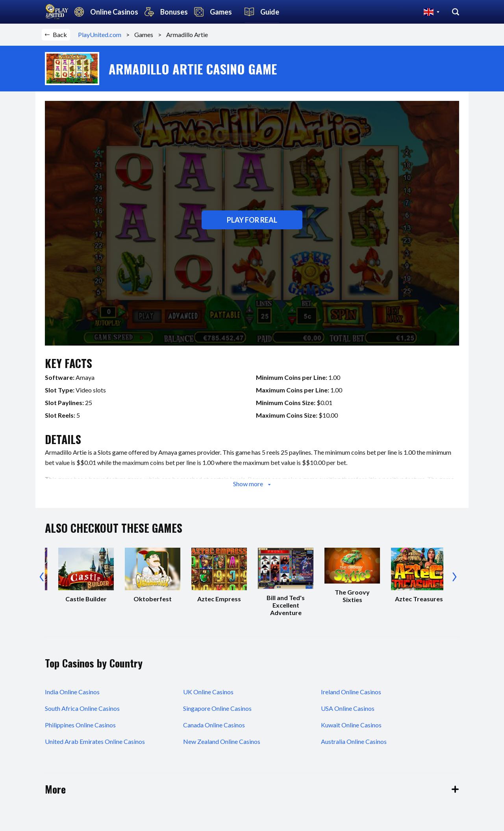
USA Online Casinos (348, 708)
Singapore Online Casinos (217, 708)
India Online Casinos (72, 692)
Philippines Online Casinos (80, 725)
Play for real (252, 220)
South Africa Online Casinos (82, 708)
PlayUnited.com (102, 34)
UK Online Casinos (208, 692)
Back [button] (56, 34)
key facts (69, 363)
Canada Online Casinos (214, 725)
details (63, 439)
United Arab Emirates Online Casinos (95, 741)
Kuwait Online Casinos (351, 725)
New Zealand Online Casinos (222, 741)
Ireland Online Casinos (351, 692)
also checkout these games (114, 528)
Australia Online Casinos (354, 741)
